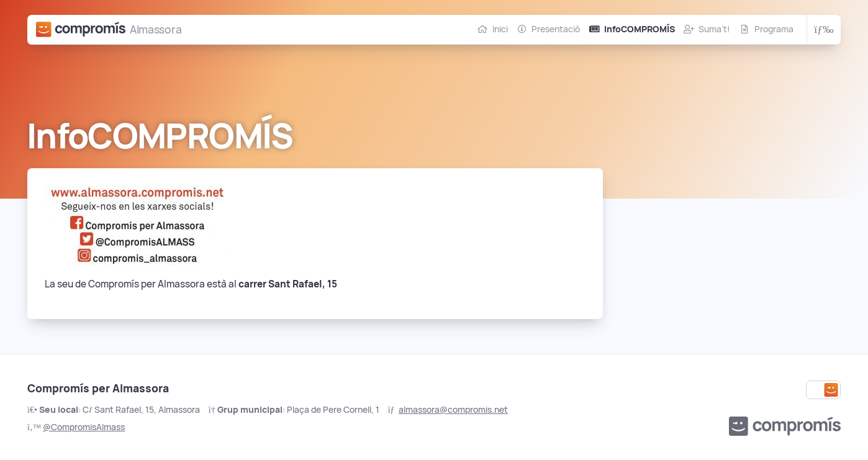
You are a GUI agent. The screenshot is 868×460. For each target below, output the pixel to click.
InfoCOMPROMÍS (640, 29)
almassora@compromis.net (453, 410)
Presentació (556, 29)
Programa (774, 29)
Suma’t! (714, 29)
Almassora (156, 29)
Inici (500, 29)
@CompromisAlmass (84, 427)
